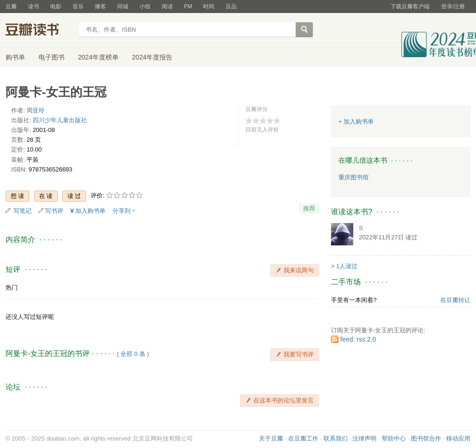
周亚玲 (36, 110)
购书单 (15, 57)
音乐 (78, 7)
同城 (123, 7)
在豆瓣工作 (303, 438)
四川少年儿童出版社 (60, 120)
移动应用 (458, 438)
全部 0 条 (133, 354)
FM (188, 7)
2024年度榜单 (98, 57)
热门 (12, 287)
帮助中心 (394, 438)
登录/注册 (453, 7)
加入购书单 (90, 211)
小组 (145, 7)
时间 (209, 7)
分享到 (122, 211)
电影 (56, 7)
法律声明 (364, 438)
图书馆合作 (426, 438)
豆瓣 (11, 7)
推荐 (309, 208)
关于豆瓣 (271, 438)
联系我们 (336, 438)
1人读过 (347, 266)
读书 (33, 7)
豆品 (231, 7)
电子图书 (52, 57)
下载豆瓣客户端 (410, 7)
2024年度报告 (152, 57)
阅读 (167, 7)
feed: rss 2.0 (358, 339)
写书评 (54, 211)
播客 (100, 7)
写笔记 (23, 211)
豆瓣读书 (39, 31)
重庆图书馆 (354, 177)
